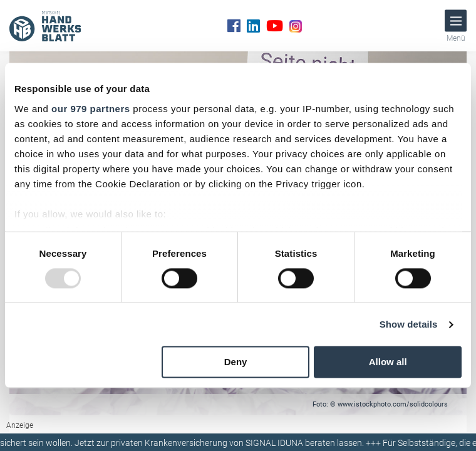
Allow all (388, 362)
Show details (409, 324)
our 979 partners (91, 109)
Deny (236, 362)
